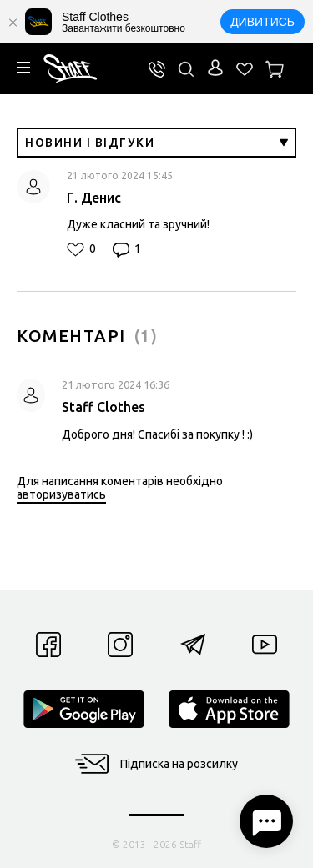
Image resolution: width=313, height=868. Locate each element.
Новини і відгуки (156, 143)
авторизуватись (61, 494)
